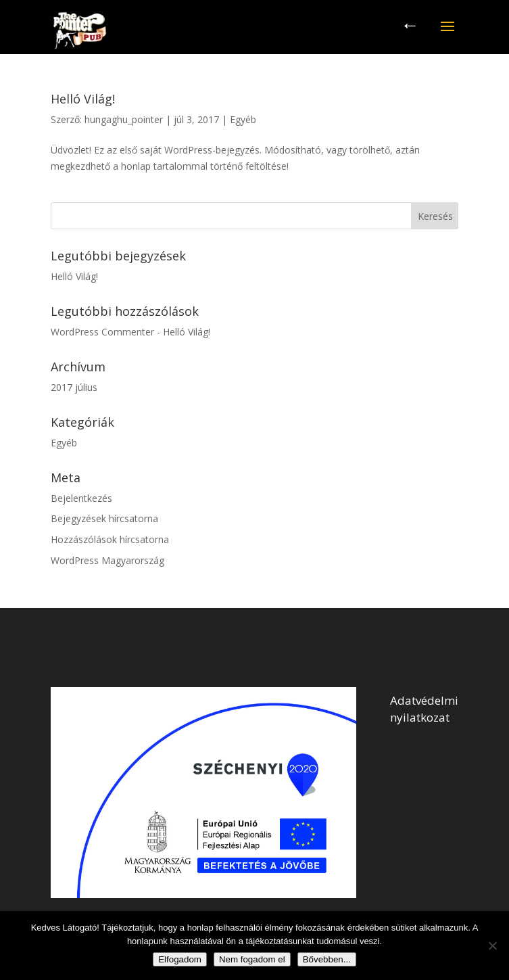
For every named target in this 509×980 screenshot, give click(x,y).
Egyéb (243, 119)
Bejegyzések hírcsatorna (104, 518)
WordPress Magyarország (107, 560)
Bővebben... (327, 959)
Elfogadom (180, 959)
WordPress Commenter (102, 332)
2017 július (74, 387)
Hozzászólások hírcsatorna (110, 539)
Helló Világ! (83, 99)
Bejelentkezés (81, 498)
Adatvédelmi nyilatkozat (424, 709)
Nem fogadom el (252, 959)
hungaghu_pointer (124, 119)
